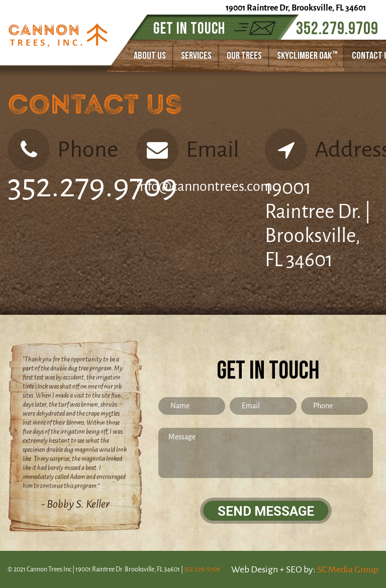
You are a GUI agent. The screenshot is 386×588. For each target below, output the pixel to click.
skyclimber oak (307, 55)
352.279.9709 (337, 29)
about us (150, 56)
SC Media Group (348, 569)
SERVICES (196, 56)
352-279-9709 (202, 569)
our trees (244, 56)
